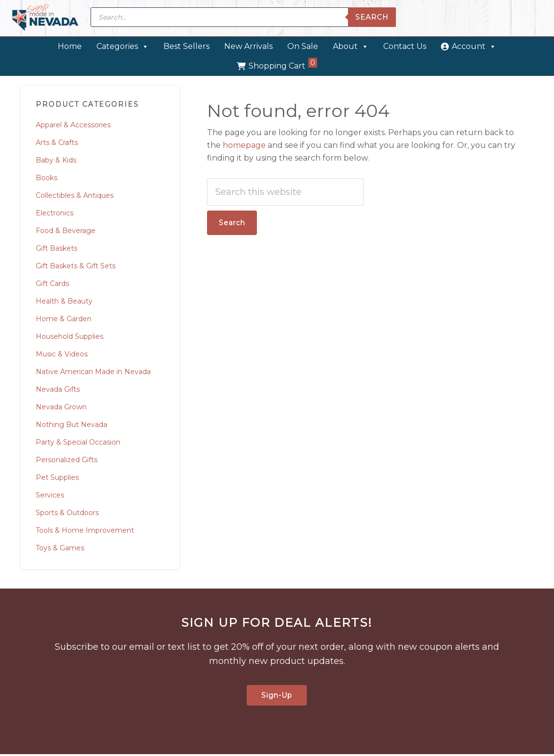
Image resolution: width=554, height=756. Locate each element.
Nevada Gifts (58, 389)
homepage (244, 145)
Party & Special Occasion (78, 442)
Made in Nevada (45, 18)
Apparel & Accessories (73, 125)
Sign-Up (277, 695)
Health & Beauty (64, 301)
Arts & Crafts (57, 142)
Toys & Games (60, 548)
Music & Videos (62, 354)
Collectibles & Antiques (75, 195)
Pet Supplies (57, 477)
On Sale (303, 46)
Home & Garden (64, 319)
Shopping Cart (283, 64)
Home (70, 46)
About (351, 46)
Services (50, 495)
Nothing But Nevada (71, 425)
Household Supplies (69, 336)
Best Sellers (186, 46)
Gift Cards (52, 283)
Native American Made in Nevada (93, 372)
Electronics (55, 213)
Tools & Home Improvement (85, 530)
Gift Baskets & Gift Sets (76, 266)
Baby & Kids (56, 160)
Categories (123, 46)
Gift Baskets (57, 248)
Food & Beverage (66, 231)
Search (372, 17)
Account (474, 46)
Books (46, 178)
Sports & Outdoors (67, 513)
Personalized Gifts (67, 460)
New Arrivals (248, 46)
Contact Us (405, 46)
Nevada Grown (61, 407)
